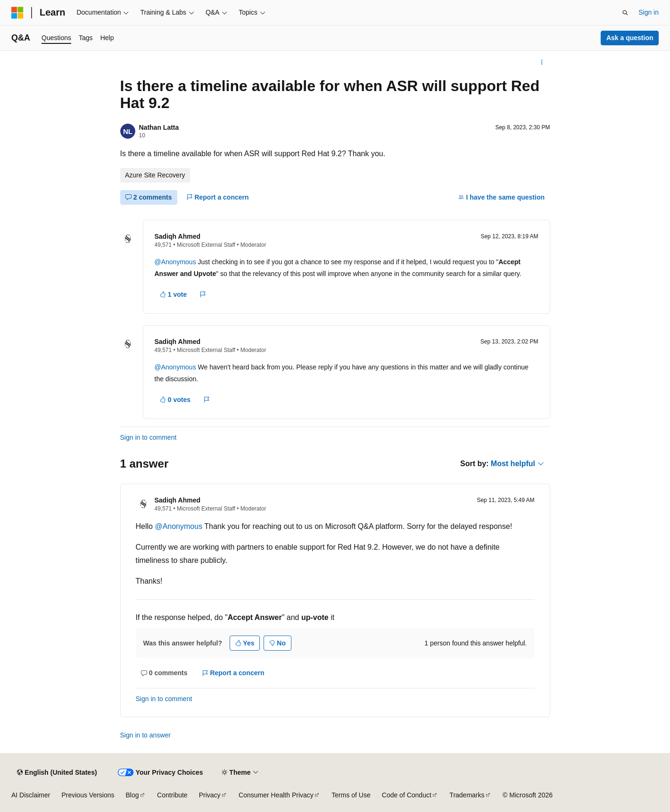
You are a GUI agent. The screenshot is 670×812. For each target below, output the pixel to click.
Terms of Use (351, 795)
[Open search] (625, 13)
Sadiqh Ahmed (178, 236)
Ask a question (630, 38)
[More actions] (542, 62)
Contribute (172, 795)
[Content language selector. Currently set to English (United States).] (57, 772)
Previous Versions (88, 795)
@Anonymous (176, 262)
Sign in (649, 12)
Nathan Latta (159, 127)
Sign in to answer (145, 735)
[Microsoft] (17, 13)
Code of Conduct (407, 795)
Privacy (210, 795)
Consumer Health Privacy (276, 795)
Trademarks (467, 795)
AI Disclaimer (31, 795)
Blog (132, 795)
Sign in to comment (149, 437)
